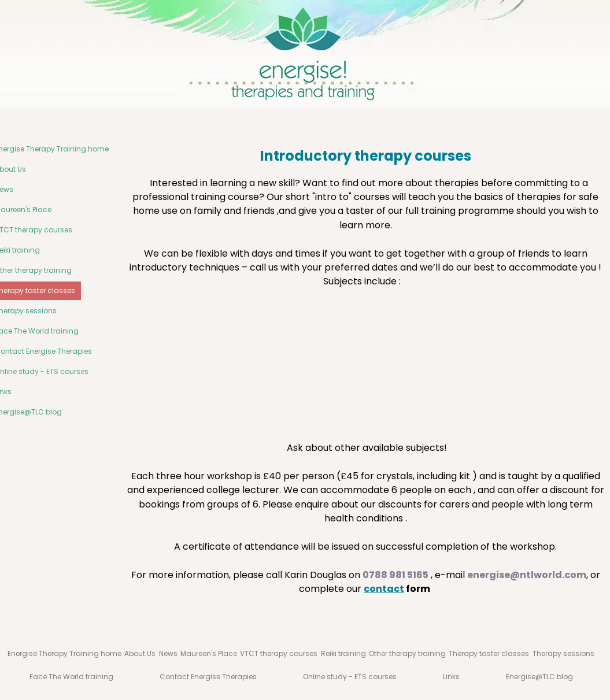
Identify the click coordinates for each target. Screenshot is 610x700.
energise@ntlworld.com (527, 575)
